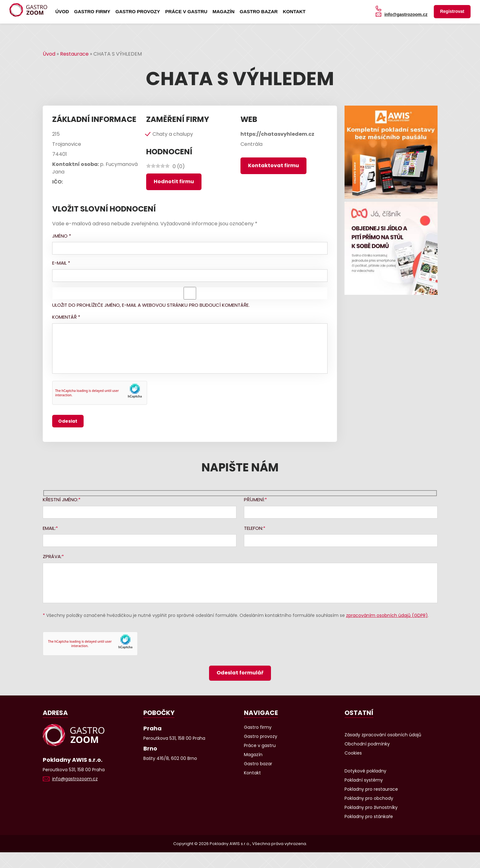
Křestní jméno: (61, 500)
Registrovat (452, 11)
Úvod (62, 11)
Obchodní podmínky (367, 744)
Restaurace (74, 54)
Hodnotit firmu (174, 181)
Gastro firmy (92, 11)
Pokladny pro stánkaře (369, 816)
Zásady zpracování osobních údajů (383, 735)
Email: (49, 528)
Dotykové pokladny (365, 771)
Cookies (353, 753)
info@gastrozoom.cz (406, 14)
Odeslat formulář (240, 673)
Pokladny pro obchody (369, 798)
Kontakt (294, 11)
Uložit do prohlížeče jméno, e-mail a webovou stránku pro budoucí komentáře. (151, 305)
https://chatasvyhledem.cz (277, 134)
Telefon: (254, 528)
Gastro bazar (259, 11)
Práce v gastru (186, 11)
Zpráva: (52, 556)
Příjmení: (254, 500)
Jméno (62, 236)
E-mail (61, 263)
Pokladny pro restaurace (371, 789)
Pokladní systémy (364, 780)
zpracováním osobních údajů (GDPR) (387, 615)
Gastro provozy (138, 11)
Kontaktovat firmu (273, 165)
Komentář (66, 317)
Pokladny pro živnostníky (371, 807)
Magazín (223, 11)
